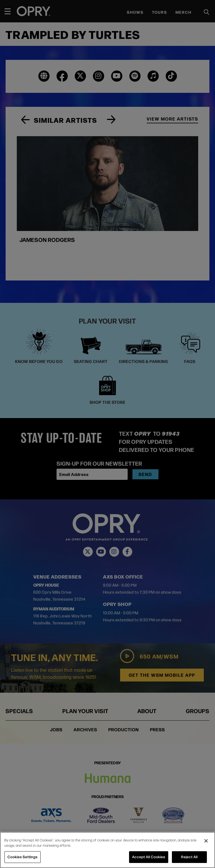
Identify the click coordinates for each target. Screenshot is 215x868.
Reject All (189, 857)
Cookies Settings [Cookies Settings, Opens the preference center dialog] (23, 857)
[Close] (206, 841)
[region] (107, 850)
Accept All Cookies (149, 857)
